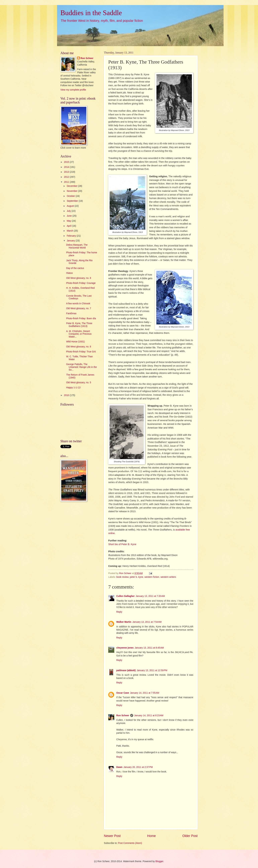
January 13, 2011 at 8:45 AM (149, 648)
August (71, 206)
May (69, 221)
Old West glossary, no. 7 (79, 308)
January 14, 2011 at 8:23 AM (149, 716)
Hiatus (69, 273)
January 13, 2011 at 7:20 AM (150, 596)
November (72, 191)
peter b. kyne (137, 577)
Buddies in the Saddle (91, 13)
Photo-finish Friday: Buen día (81, 318)
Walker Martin (124, 622)
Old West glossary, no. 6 (79, 347)
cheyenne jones (125, 648)
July (69, 211)
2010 (67, 395)
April (69, 226)
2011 (67, 182)
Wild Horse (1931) (75, 342)
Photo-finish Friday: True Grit (81, 352)
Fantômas (71, 313)
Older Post (190, 836)
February (72, 236)
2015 (67, 162)
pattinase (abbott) (126, 670)
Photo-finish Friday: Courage (81, 283)
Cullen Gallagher (125, 596)
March (70, 231)
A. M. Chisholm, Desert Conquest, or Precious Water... (79, 334)
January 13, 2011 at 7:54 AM (147, 622)
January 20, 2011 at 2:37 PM (138, 767)
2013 (67, 172)
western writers (168, 577)
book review (122, 577)
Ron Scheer (123, 716)
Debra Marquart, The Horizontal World (77, 246)
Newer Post (112, 836)
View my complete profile (73, 90)
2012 (67, 177)
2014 (67, 167)
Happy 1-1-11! (73, 388)
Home (152, 836)
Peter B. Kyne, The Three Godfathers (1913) (79, 325)
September (73, 201)
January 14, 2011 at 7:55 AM (145, 693)
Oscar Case (123, 693)
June (70, 216)
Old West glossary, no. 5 (79, 383)
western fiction (152, 577)
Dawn (119, 767)
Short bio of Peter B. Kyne (122, 544)
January (71, 241)
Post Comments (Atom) (130, 843)
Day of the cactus (75, 268)
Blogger (159, 861)
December (72, 186)
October (71, 196)
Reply (119, 612)
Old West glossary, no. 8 (79, 278)
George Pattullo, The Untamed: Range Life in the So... (81, 367)
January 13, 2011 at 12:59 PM (152, 670)
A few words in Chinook (78, 304)
